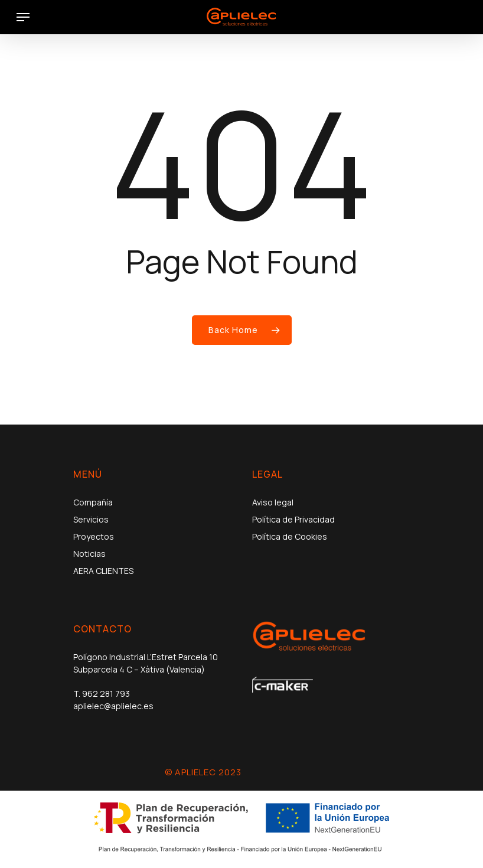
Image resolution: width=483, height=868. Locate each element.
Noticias (89, 554)
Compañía (93, 502)
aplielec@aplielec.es (113, 706)
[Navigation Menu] (23, 17)
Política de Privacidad (293, 519)
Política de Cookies (290, 536)
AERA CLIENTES (103, 571)
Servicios (91, 519)
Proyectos (94, 536)
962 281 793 (106, 694)
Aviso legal (273, 502)
